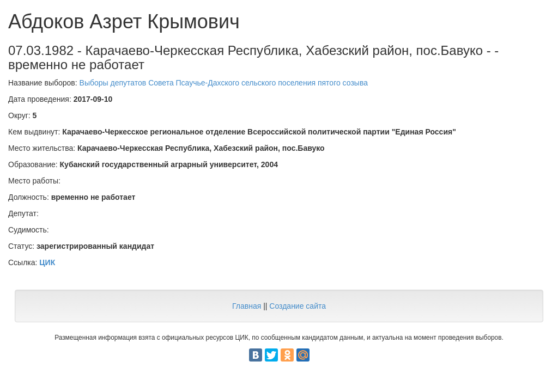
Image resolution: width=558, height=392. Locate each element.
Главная (247, 306)
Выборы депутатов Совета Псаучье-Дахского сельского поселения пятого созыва (224, 83)
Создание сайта (298, 306)
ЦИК (47, 262)
